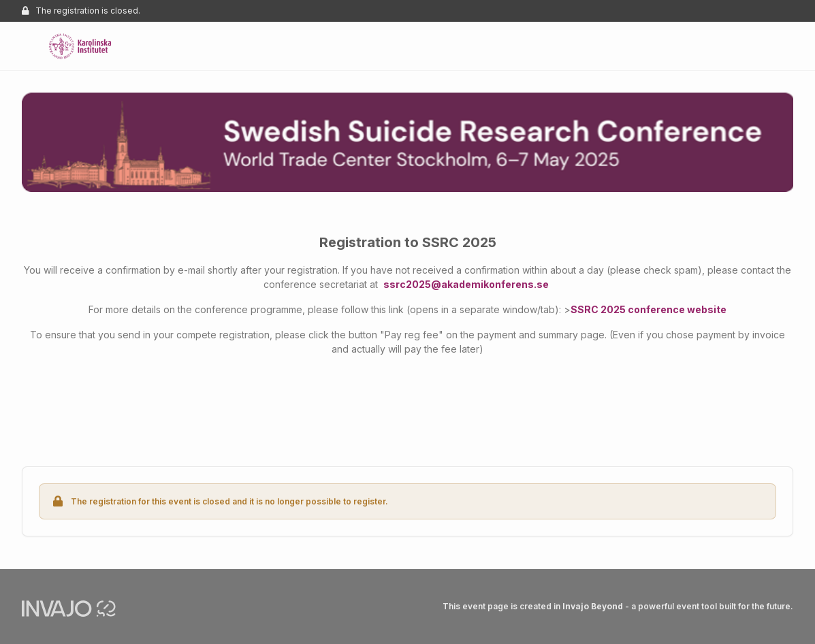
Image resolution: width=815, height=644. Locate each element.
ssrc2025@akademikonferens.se (466, 284)
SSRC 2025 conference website (649, 309)
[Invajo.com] (69, 607)
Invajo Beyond (593, 606)
